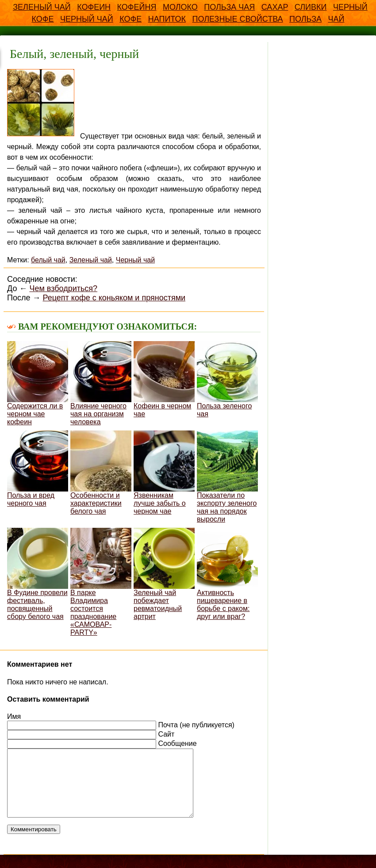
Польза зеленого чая (227, 379)
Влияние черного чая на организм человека (101, 383)
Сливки (311, 7)
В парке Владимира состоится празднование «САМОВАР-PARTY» (101, 582)
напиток (167, 19)
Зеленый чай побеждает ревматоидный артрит (164, 574)
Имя (14, 716)
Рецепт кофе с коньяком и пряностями (114, 298)
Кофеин (94, 7)
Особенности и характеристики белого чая (101, 473)
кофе (130, 19)
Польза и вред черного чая (38, 469)
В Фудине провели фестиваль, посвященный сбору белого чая (38, 574)
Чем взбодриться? (63, 288)
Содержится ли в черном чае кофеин (38, 383)
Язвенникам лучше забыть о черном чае (164, 473)
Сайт (166, 734)
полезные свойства (237, 19)
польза (305, 19)
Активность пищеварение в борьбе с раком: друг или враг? (227, 574)
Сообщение (177, 743)
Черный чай (87, 19)
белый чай (48, 260)
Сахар (275, 7)
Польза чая (229, 7)
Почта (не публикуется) (196, 725)
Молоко (180, 7)
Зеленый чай (42, 7)
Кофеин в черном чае (164, 379)
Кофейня (137, 7)
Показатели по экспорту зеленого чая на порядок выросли (227, 477)
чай (336, 19)
